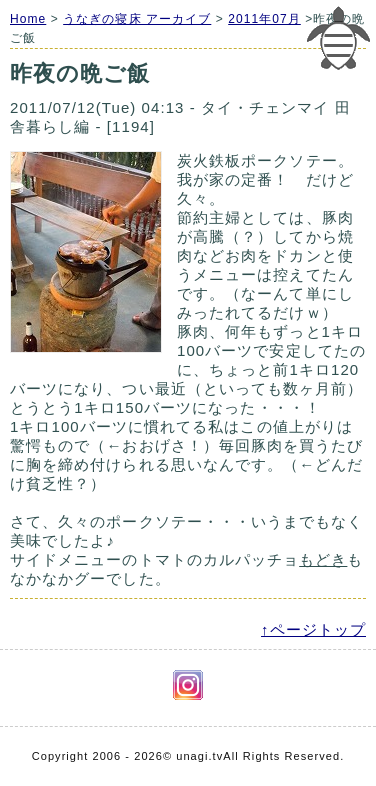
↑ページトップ (313, 629)
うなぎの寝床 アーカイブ (137, 19)
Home (28, 19)
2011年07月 (264, 19)
